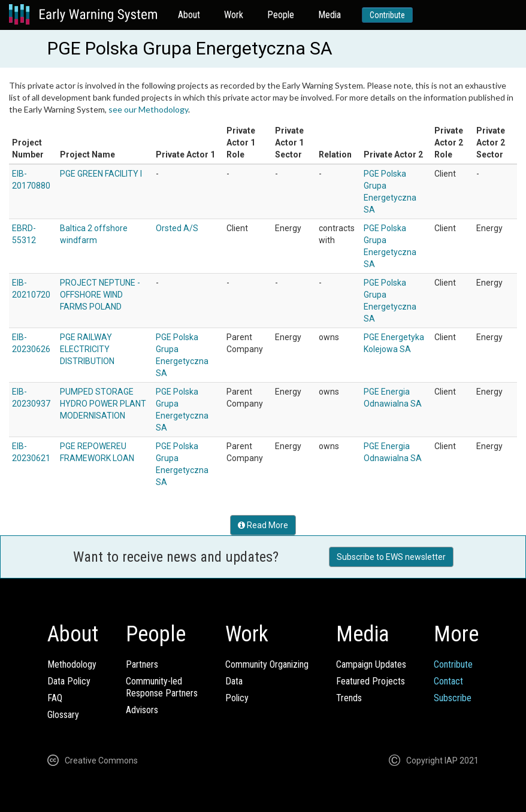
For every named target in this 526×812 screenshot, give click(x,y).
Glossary (63, 715)
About (189, 15)
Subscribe (453, 698)
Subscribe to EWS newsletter (391, 557)
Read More (263, 525)
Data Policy (69, 681)
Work (234, 15)
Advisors (142, 710)
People (281, 15)
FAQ (55, 698)
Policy (237, 698)
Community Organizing (267, 664)
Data (234, 681)
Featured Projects (371, 681)
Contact (448, 681)
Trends (349, 698)
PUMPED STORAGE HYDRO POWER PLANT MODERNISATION (103, 404)
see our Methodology (148, 109)
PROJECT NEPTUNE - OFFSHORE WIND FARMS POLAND (100, 295)
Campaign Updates (371, 664)
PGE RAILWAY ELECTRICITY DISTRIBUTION (87, 349)
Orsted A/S (177, 228)
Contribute (387, 15)
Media (329, 15)
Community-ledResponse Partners (162, 687)
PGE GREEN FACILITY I (101, 174)
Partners (142, 664)
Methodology (72, 664)
